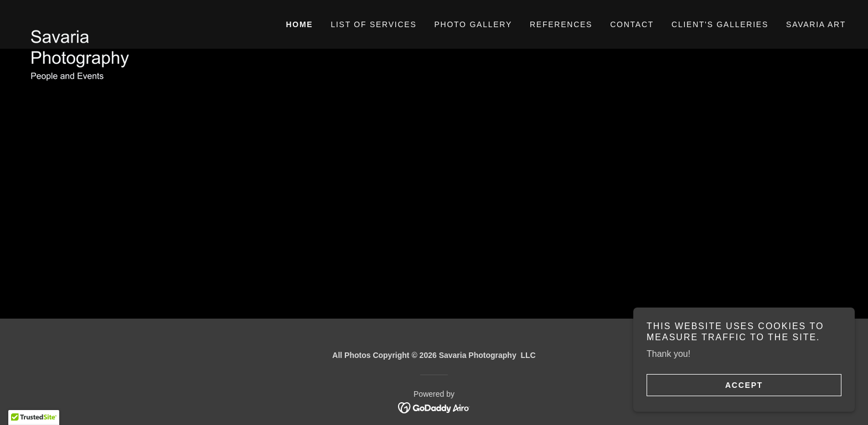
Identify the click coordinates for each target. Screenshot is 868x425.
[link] (125, 18)
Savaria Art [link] (816, 24)
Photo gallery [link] (473, 24)
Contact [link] (632, 24)
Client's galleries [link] (720, 24)
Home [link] (299, 24)
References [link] (561, 24)
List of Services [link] (373, 24)
